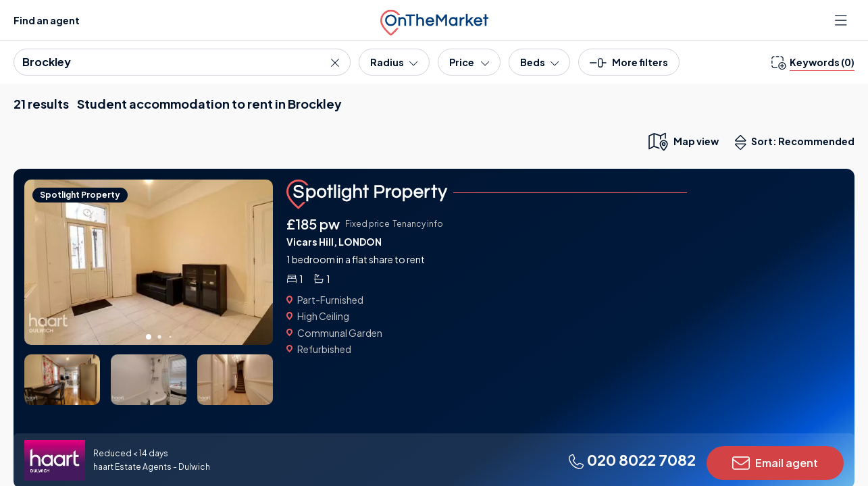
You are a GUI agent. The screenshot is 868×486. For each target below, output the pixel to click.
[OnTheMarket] (434, 20)
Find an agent (47, 20)
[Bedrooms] (539, 62)
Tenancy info (418, 224)
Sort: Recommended (798, 142)
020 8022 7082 (632, 460)
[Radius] (394, 62)
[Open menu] (842, 20)
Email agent (775, 463)
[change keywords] (813, 62)
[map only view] (683, 141)
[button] (629, 66)
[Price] (469, 62)
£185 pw (313, 224)
